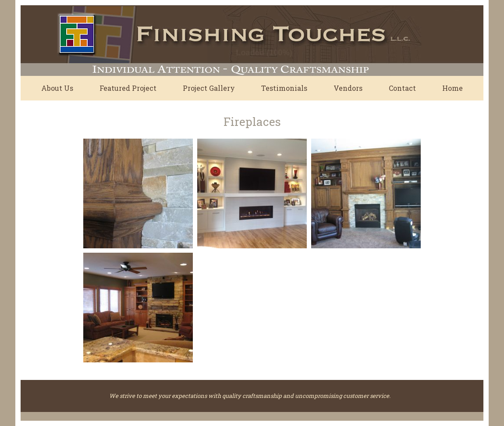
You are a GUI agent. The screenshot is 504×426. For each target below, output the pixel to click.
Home (453, 88)
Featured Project (128, 88)
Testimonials (284, 88)
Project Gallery (209, 88)
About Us (57, 88)
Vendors (348, 88)
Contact (402, 88)
